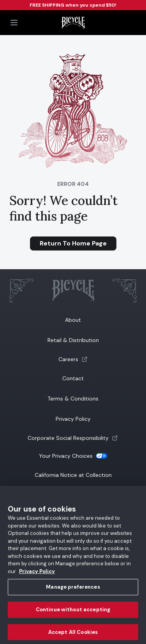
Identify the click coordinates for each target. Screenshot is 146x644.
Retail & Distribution (73, 340)
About (73, 320)
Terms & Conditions (73, 399)
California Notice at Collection (73, 475)
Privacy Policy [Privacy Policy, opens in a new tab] (37, 574)
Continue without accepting (73, 612)
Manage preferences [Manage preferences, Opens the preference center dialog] (73, 590)
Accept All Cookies (73, 634)
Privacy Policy (73, 419)
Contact (73, 378)
